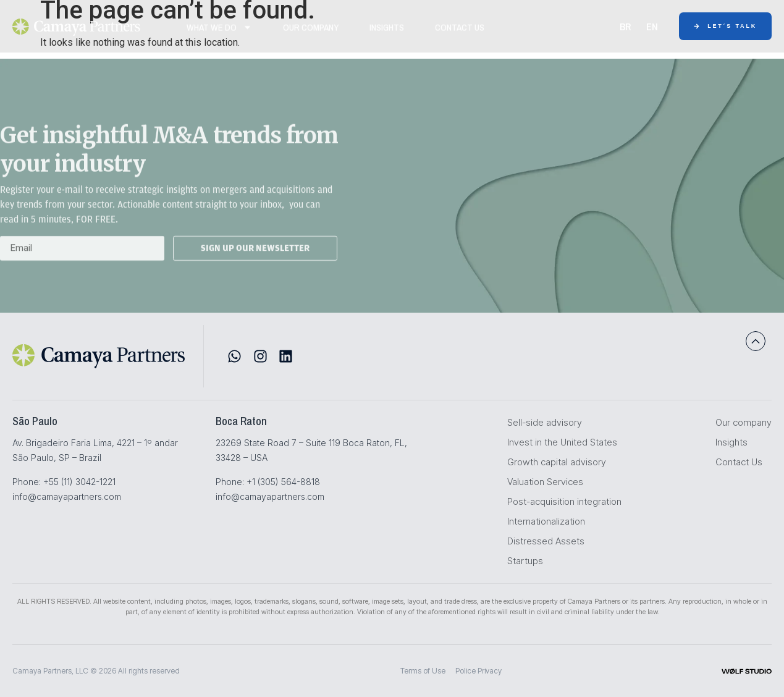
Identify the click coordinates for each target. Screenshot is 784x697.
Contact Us (460, 33)
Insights (387, 33)
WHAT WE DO (219, 33)
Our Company (311, 33)
